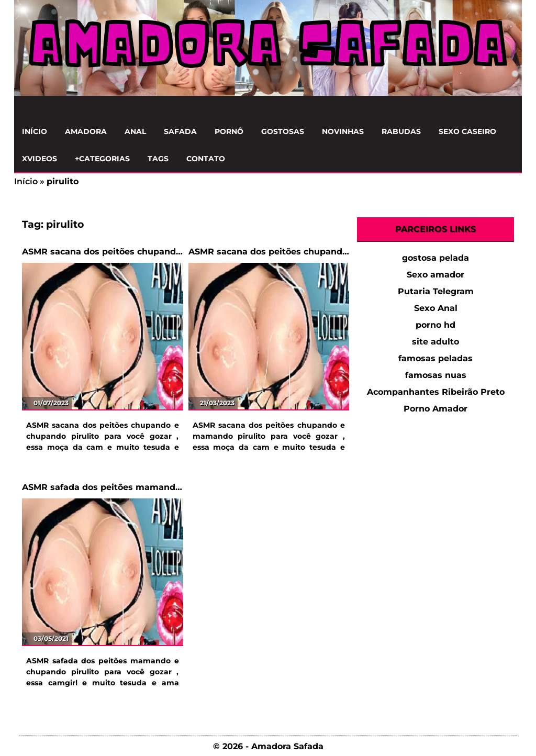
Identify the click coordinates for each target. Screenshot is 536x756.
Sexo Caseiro (467, 131)
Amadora (86, 131)
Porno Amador (435, 409)
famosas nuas (436, 375)
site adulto (435, 342)
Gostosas (283, 131)
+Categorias (102, 159)
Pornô (229, 131)
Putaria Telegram (436, 291)
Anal (135, 131)
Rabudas (401, 131)
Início (35, 131)
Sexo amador (435, 275)
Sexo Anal (436, 308)
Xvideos (40, 159)
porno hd (435, 325)
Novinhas (343, 131)
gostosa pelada (435, 258)
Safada (180, 131)
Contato (206, 159)
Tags (158, 159)
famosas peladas (435, 358)
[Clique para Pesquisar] (508, 107)
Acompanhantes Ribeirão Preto (436, 392)
